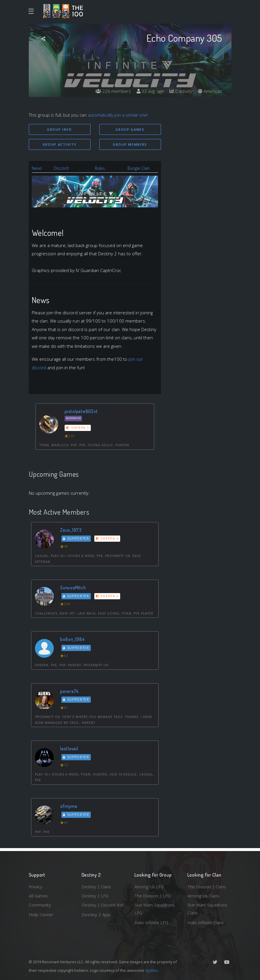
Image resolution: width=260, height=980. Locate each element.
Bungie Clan (139, 169)
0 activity (180, 91)
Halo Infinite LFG (151, 922)
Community (40, 905)
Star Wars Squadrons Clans (209, 909)
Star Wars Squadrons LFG (156, 909)
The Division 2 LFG (153, 895)
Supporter (77, 539)
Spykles (152, 970)
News (37, 169)
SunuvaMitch (74, 588)
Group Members (130, 145)
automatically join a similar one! (119, 115)
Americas (210, 91)
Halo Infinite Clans (206, 922)
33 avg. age (148, 91)
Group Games (130, 129)
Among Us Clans (204, 895)
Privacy (36, 885)
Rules (100, 169)
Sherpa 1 (78, 428)
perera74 (70, 691)
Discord (62, 169)
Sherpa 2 (108, 596)
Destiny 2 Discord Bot (100, 909)
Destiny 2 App (96, 922)
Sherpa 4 (108, 539)
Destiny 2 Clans (97, 885)
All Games (39, 895)
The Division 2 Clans (208, 885)
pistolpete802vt (82, 411)
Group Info (59, 129)
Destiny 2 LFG (96, 895)
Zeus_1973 (72, 530)
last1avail (70, 749)
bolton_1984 (73, 640)
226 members (110, 91)
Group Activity (60, 145)
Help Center (41, 914)
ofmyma (69, 807)
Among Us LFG (150, 885)
